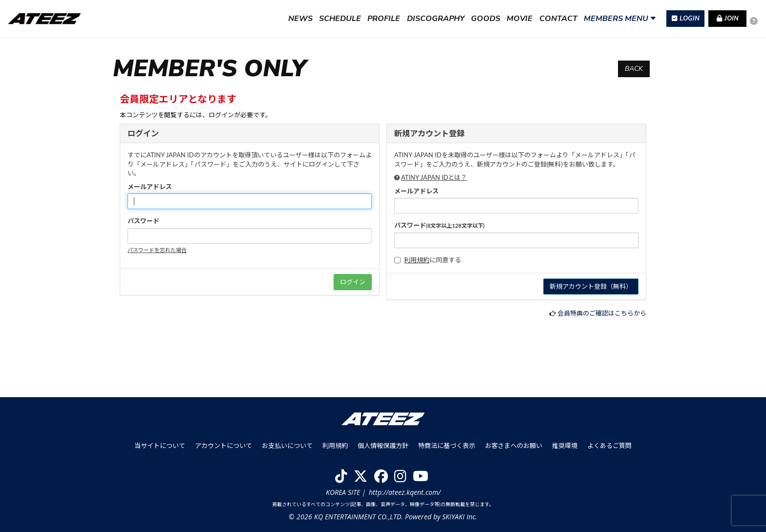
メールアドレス (150, 187)
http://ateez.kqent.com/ (405, 492)
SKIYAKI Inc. (460, 517)
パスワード (143, 221)
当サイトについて (160, 446)
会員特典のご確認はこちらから (602, 313)
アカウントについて (223, 446)
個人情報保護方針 (383, 446)
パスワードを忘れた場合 (157, 250)
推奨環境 (565, 446)
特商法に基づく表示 (447, 446)
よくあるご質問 (609, 446)
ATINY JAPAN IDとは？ (434, 177)
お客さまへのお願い (514, 446)
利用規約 (417, 260)
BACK (634, 69)
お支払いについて (287, 446)
